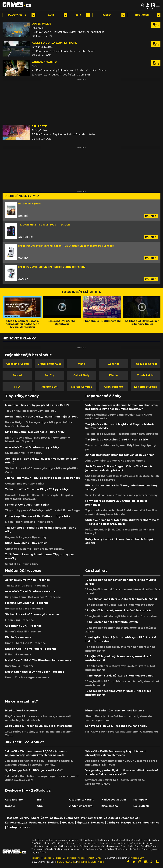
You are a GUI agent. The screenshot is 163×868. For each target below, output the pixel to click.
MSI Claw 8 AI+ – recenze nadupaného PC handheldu (122, 732)
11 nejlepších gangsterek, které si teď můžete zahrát (121, 599)
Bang (41, 800)
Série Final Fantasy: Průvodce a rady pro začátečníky (121, 495)
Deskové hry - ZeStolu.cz (28, 790)
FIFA (17, 387)
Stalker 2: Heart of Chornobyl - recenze (32, 614)
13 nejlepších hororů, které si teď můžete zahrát (118, 611)
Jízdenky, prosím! (81, 806)
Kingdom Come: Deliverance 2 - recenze (33, 597)
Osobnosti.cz (129, 818)
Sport (35, 818)
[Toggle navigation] (158, 5)
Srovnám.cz (151, 823)
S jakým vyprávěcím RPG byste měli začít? (34, 770)
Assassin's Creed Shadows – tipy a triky (32, 447)
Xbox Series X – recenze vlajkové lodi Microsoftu (38, 726)
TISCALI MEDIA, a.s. (66, 862)
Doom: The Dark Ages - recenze (27, 678)
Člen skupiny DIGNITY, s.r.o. (91, 862)
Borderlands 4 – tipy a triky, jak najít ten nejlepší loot (41, 417)
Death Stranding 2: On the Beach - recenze (35, 672)
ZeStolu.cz (111, 818)
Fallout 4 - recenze (18, 655)
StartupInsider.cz (18, 827)
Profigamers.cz (91, 818)
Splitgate (39, 126)
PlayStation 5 (17, 15)
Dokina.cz (98, 823)
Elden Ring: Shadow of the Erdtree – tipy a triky (38, 516)
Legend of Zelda (146, 387)
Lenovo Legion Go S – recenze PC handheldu (116, 726)
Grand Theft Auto (49, 364)
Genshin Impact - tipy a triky (25, 484)
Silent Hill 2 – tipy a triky (22, 564)
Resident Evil (49, 387)
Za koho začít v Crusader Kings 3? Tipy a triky (37, 489)
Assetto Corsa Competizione (54, 43)
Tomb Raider (146, 375)
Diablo (114, 375)
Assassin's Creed (17, 364)
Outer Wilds (41, 24)
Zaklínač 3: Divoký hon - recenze (27, 580)
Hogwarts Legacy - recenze (24, 609)
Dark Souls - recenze (19, 666)
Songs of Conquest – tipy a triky (27, 505)
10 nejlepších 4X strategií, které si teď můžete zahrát (122, 616)
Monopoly (140, 800)
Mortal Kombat (81, 387)
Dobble (10, 806)
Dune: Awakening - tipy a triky (26, 543)
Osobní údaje (69, 858)
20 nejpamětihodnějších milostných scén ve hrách (120, 455)
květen (107, 15)
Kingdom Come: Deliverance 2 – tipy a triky (35, 432)
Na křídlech (141, 806)
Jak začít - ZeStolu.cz (25, 742)
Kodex (81, 858)
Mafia (81, 364)
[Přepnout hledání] (143, 5)
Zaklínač (114, 364)
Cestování (57, 818)
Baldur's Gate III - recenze (23, 632)
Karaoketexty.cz (16, 823)
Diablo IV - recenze (18, 637)
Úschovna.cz (38, 823)
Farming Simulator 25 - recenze (27, 603)
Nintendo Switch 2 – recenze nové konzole (115, 711)
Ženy (44, 818)
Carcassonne (14, 800)
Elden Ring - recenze (19, 620)
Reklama (36, 858)
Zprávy (25, 818)
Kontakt (90, 858)
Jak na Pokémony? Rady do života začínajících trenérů (43, 478)
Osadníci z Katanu (82, 800)
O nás (99, 858)
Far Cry (49, 375)
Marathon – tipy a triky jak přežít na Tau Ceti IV (37, 405)
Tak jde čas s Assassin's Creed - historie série (117, 440)
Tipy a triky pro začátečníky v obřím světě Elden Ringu (42, 510)
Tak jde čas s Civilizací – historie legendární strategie (122, 434)
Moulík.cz (68, 823)
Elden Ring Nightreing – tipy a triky (29, 522)
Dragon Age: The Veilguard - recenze (31, 649)
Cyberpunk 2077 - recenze (23, 626)
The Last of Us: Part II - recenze (27, 586)
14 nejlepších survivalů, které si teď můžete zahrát (120, 676)
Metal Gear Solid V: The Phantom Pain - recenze (38, 660)
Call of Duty (81, 375)
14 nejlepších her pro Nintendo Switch (112, 622)
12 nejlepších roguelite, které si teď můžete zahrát (120, 605)
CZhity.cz (113, 823)
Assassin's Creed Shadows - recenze (30, 591)
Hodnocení (142, 15)
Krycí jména (110, 806)
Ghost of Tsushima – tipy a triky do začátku (35, 549)
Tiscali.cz (11, 818)
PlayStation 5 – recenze (21, 711)
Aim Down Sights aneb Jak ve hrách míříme (115, 461)
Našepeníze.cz (131, 823)
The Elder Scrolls (146, 364)
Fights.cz (83, 823)
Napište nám (138, 858)
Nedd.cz (54, 823)
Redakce (47, 858)
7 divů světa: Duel (114, 800)
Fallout (17, 375)
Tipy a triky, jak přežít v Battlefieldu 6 (31, 411)
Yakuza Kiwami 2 (44, 62)
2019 (78, 15)
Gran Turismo (114, 387)
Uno (40, 806)
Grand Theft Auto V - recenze (25, 643)
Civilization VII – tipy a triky (24, 453)
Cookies (57, 858)
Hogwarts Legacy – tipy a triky (26, 537)
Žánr (51, 15)
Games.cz (72, 818)
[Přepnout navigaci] (148, 5)
